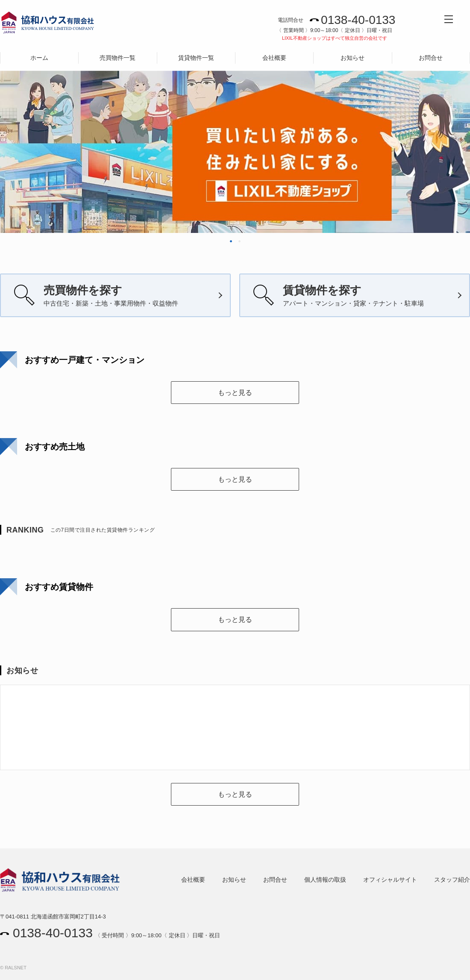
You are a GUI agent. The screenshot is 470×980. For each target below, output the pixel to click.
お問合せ (431, 58)
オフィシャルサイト (390, 880)
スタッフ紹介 (452, 880)
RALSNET (16, 968)
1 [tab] (231, 241)
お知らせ (352, 58)
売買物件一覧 (117, 58)
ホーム (39, 58)
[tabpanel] (235, 128)
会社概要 (274, 58)
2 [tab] (239, 241)
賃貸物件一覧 (196, 58)
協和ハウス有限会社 (48, 24)
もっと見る (235, 393)
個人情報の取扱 (325, 880)
